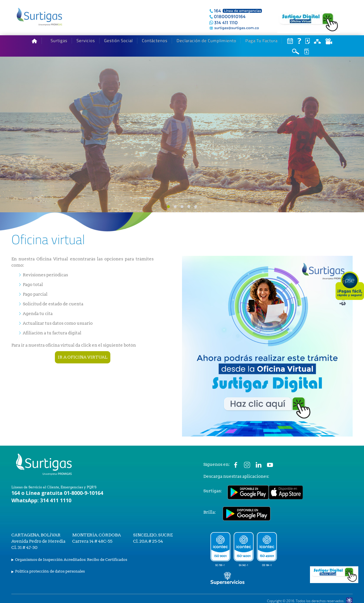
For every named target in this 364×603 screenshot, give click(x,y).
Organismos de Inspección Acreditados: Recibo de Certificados (71, 560)
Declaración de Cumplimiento (206, 41)
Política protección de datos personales (50, 571)
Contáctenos (155, 41)
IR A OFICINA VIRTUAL (83, 357)
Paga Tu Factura (261, 41)
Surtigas (59, 41)
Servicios (86, 41)
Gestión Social (118, 41)
